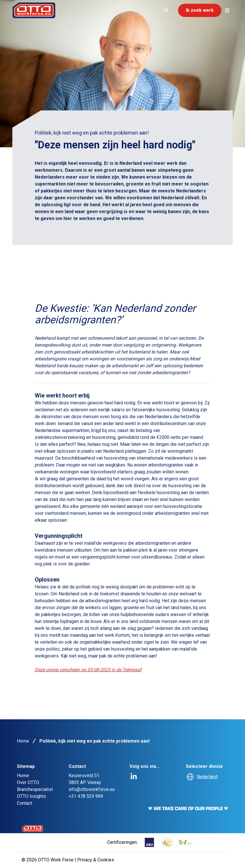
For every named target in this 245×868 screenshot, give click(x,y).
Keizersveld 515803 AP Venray (85, 779)
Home (23, 741)
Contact (25, 803)
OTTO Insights (31, 796)
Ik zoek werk (200, 10)
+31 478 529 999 (86, 796)
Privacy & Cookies (96, 860)
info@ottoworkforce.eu (92, 789)
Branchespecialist (35, 789)
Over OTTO (28, 782)
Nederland (207, 777)
